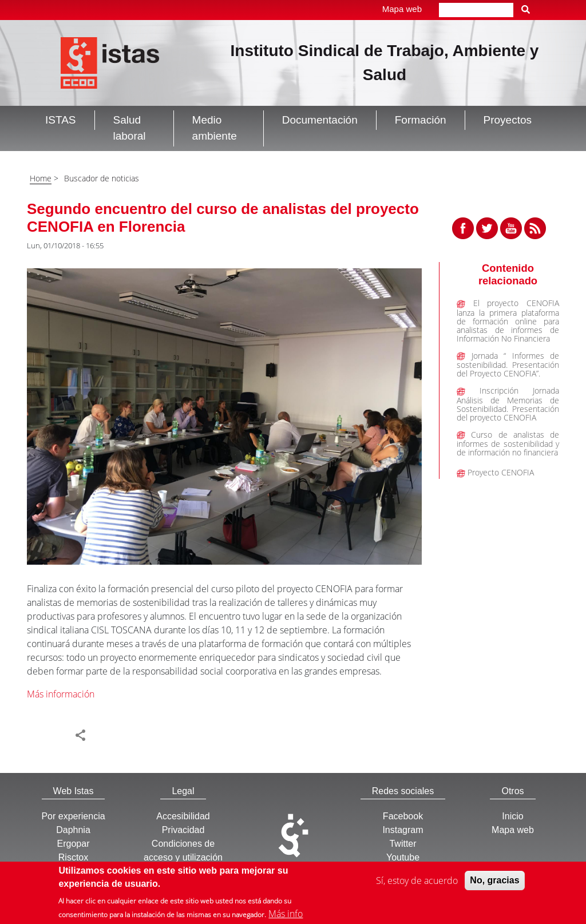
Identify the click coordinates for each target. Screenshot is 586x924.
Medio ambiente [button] (215, 128)
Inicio (512, 816)
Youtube (403, 857)
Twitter (403, 844)
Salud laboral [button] (130, 128)
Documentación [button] (320, 120)
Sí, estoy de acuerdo (417, 883)
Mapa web (402, 9)
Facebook (403, 816)
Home (41, 178)
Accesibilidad (183, 816)
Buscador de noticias (102, 178)
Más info (286, 916)
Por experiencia (73, 816)
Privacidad (183, 830)
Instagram (403, 830)
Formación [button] (421, 120)
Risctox (73, 857)
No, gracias (494, 883)
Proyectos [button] (508, 120)
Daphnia (73, 830)
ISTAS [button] (61, 120)
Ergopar (74, 844)
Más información (61, 694)
